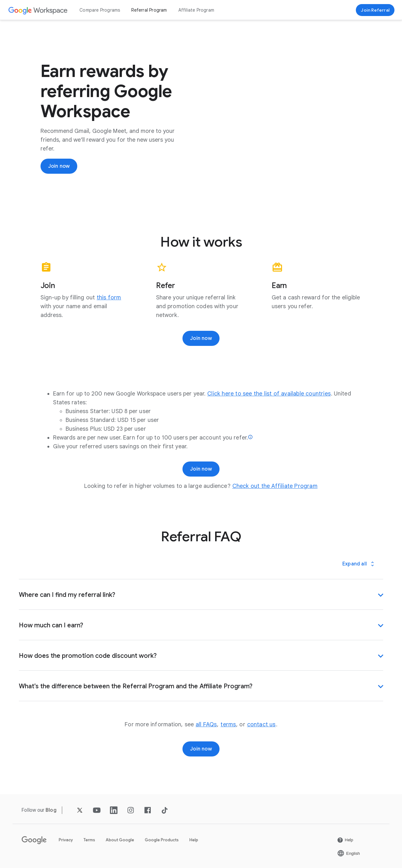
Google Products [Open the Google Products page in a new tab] (162, 840)
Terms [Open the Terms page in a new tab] (89, 840)
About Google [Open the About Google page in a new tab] (120, 840)
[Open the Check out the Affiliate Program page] (275, 486)
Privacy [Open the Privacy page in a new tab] (66, 840)
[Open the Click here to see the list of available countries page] (269, 394)
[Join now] (59, 166)
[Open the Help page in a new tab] (345, 840)
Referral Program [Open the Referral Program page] (149, 10)
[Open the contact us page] (261, 724)
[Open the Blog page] (51, 810)
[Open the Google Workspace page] (38, 10)
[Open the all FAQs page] (206, 724)
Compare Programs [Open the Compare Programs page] (100, 10)
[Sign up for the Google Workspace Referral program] (375, 10)
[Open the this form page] (109, 298)
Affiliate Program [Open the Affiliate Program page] (196, 10)
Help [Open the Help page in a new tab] (194, 840)
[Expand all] (359, 564)
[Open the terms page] (228, 724)
